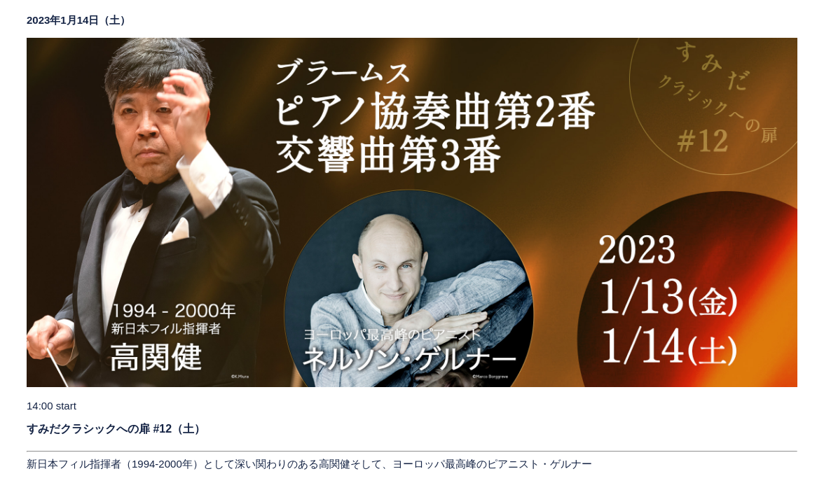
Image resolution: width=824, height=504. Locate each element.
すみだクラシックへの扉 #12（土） (116, 429)
